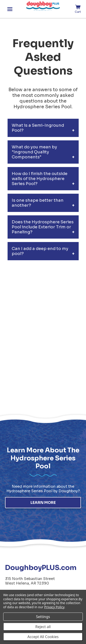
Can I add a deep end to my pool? (40, 251)
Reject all (43, 627)
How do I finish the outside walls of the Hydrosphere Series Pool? (40, 179)
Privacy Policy (54, 607)
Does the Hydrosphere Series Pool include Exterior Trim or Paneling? (43, 227)
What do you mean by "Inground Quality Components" (34, 152)
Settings (43, 617)
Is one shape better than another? (38, 203)
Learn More (43, 503)
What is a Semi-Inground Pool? (38, 128)
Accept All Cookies (43, 637)
